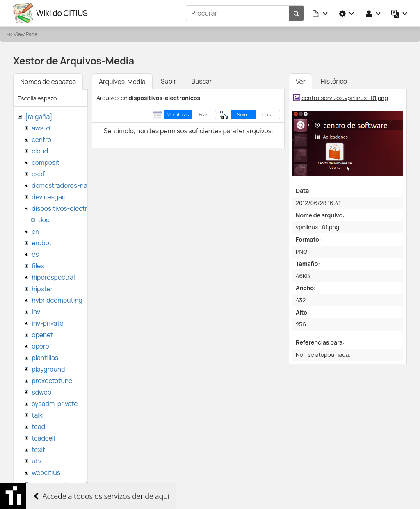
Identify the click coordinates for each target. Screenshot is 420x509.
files (38, 266)
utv (37, 461)
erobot (42, 243)
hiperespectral (53, 277)
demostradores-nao (61, 185)
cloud (40, 151)
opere (40, 346)
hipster (42, 289)
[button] (320, 13)
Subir (169, 81)
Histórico (334, 81)
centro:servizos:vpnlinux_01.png (345, 98)
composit (46, 162)
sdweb (41, 392)
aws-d (41, 128)
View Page (25, 34)
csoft (39, 174)
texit (38, 450)
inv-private (47, 323)
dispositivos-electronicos (69, 208)
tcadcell (43, 438)
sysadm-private (55, 404)
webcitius (46, 472)
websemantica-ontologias (70, 484)
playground (48, 369)
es (35, 254)
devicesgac (48, 197)
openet (42, 335)
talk (37, 415)
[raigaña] (39, 116)
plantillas (45, 358)
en (35, 231)
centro (41, 139)
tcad (38, 427)
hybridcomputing (57, 300)
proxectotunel (53, 381)
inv (36, 312)
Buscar (201, 81)
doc (44, 220)
